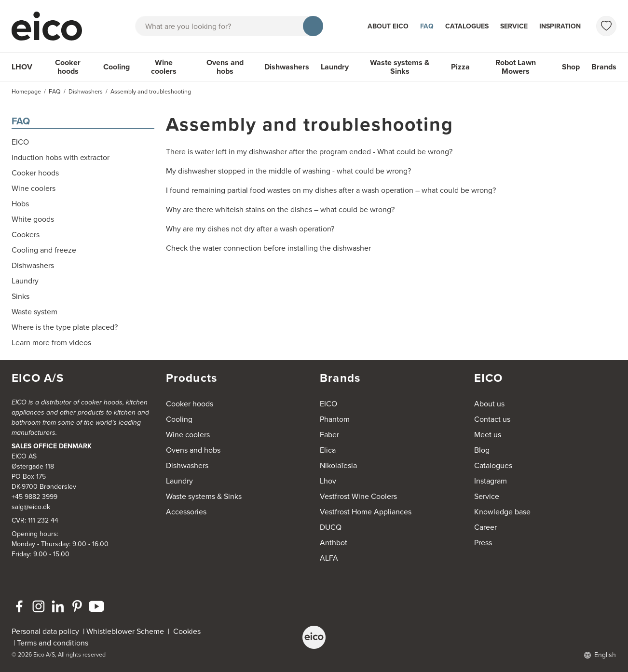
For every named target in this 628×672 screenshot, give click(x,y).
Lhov (328, 481)
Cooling (116, 67)
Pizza (460, 67)
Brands (604, 67)
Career (485, 527)
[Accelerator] (51, 26)
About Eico (388, 26)
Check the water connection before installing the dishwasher (268, 248)
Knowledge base (502, 512)
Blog (482, 450)
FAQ (427, 26)
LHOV (22, 67)
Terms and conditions (53, 643)
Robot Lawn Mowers (516, 67)
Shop (571, 67)
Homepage (26, 92)
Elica (328, 450)
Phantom (335, 419)
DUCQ (331, 527)
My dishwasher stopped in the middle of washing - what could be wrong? (288, 171)
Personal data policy (45, 631)
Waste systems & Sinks (400, 67)
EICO (328, 404)
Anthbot (334, 543)
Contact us (492, 419)
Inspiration (560, 26)
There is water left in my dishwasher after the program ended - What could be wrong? (309, 152)
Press (483, 543)
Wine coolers (164, 67)
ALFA (329, 558)
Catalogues (467, 26)
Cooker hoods (68, 67)
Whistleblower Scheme (125, 631)
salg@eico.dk (31, 507)
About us (489, 404)
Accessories (186, 512)
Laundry (335, 67)
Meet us (488, 435)
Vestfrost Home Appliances (366, 512)
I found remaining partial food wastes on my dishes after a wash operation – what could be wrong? (331, 190)
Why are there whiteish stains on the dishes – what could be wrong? (280, 209)
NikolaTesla (338, 465)
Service (514, 26)
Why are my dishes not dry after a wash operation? (250, 229)
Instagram (491, 481)
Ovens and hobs (225, 67)
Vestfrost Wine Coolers (358, 496)
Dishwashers (287, 67)
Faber (329, 435)
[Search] (313, 26)
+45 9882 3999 (34, 497)
